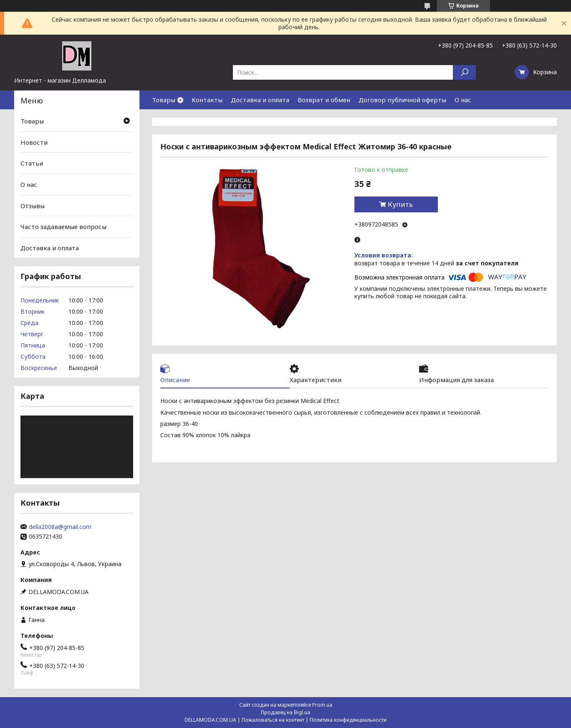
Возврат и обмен (324, 100)
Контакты (207, 100)
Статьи (32, 163)
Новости (34, 142)
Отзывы (33, 205)
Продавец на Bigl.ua (285, 712)
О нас (463, 100)
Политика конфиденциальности (348, 720)
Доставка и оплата (260, 100)
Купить (400, 204)
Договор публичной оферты (402, 100)
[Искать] (464, 72)
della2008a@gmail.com (60, 527)
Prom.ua (322, 705)
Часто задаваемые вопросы (63, 227)
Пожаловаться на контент (273, 720)
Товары (164, 100)
